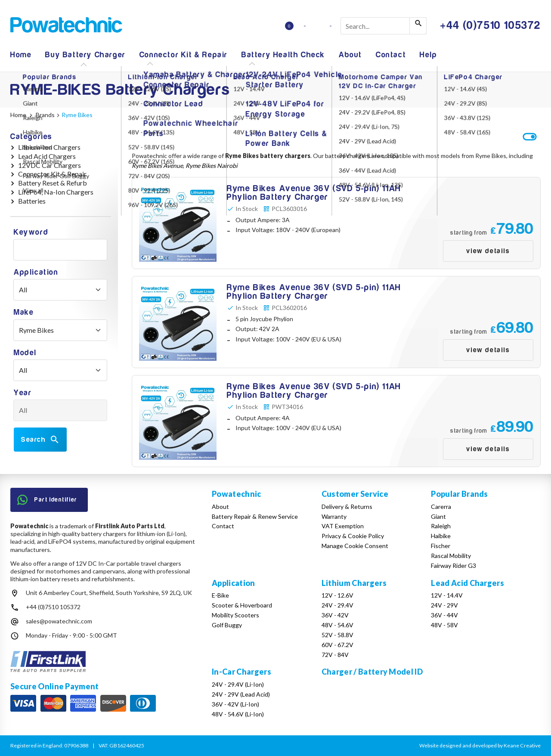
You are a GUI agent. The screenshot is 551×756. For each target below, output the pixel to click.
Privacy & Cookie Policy (353, 536)
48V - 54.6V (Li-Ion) (238, 714)
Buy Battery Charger (85, 55)
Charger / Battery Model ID (372, 672)
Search (40, 440)
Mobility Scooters (235, 615)
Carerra (441, 507)
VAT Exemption (343, 526)
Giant (438, 516)
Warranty (334, 516)
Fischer (441, 546)
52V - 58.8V (337, 635)
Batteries (32, 201)
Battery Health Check (283, 55)
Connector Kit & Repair (184, 55)
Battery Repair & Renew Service (255, 516)
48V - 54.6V (337, 625)
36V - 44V (444, 615)
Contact (391, 55)
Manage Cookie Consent (355, 546)
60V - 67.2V (337, 645)
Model (25, 353)
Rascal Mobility (451, 556)
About (350, 55)
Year (23, 393)
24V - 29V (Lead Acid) (241, 694)
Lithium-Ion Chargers (49, 147)
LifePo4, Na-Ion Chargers (56, 192)
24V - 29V (444, 605)
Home (21, 55)
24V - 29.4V (337, 605)
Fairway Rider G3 (453, 565)
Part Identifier (47, 500)
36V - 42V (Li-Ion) (235, 704)
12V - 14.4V (447, 595)
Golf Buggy (227, 625)
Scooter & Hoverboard (242, 605)
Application (36, 272)
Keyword (31, 232)
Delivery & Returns (347, 507)
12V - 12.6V (337, 595)
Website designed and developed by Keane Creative (480, 745)
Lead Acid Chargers (47, 156)
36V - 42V (335, 615)
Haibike (441, 536)
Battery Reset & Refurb (53, 183)
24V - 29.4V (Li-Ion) (238, 684)
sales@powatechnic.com (59, 621)
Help (428, 55)
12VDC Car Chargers (50, 165)
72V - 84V (335, 655)
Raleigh (441, 526)
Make (24, 312)
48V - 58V (444, 625)
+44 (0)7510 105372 (53, 607)
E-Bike (220, 595)
